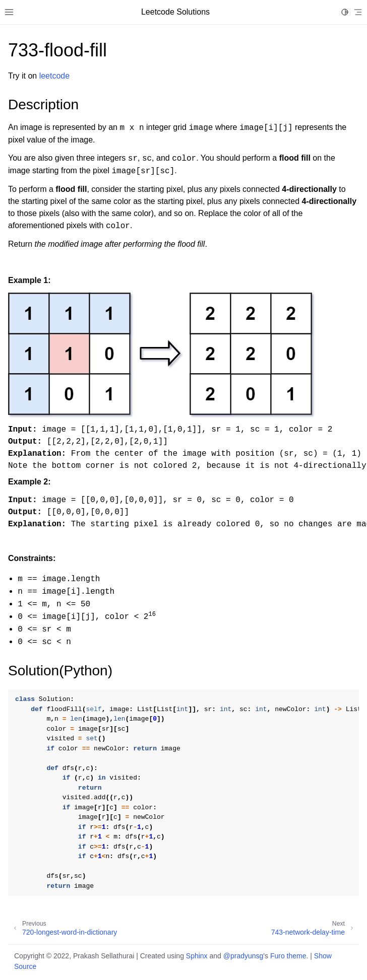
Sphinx (197, 956)
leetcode (55, 76)
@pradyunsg (243, 956)
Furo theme (288, 956)
